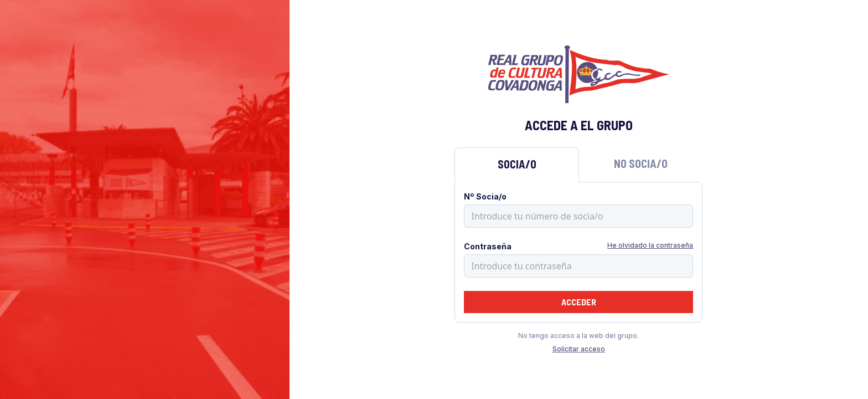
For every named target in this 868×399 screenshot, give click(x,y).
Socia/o (517, 164)
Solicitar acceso (579, 349)
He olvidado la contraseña (650, 245)
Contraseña (488, 246)
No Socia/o (641, 163)
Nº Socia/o (485, 196)
